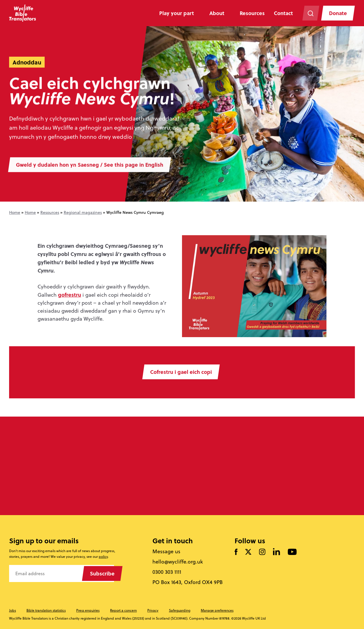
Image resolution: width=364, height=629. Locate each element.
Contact (283, 13)
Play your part (177, 13)
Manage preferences (217, 610)
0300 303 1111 (167, 572)
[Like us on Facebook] (236, 552)
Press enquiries (88, 610)
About (217, 13)
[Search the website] (311, 13)
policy (103, 557)
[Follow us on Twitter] (248, 552)
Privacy (153, 610)
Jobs (13, 610)
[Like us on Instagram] (262, 552)
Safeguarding (180, 610)
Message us (166, 552)
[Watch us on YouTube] (292, 552)
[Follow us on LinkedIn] (277, 552)
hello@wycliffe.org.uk (178, 562)
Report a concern (123, 610)
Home (15, 212)
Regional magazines (83, 212)
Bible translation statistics (46, 610)
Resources (252, 13)
